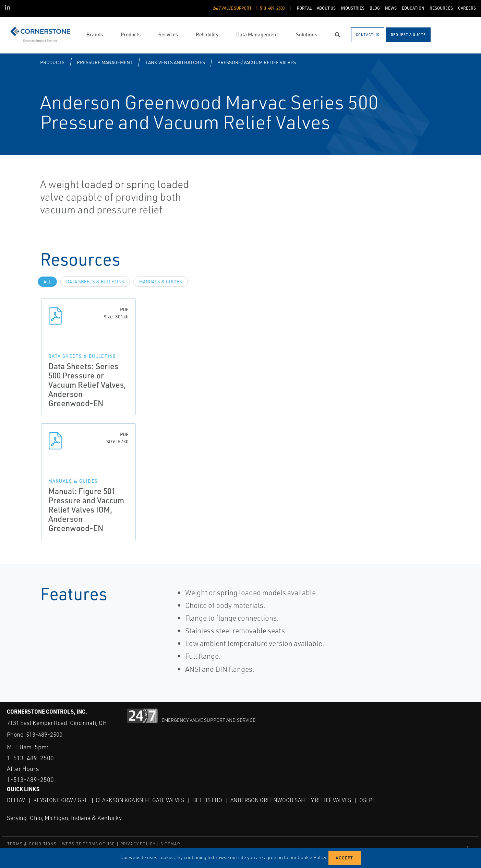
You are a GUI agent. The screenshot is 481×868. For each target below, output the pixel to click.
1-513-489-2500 (30, 758)
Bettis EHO (207, 800)
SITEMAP (170, 844)
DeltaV (16, 800)
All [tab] (47, 282)
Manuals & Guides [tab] (161, 282)
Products (52, 62)
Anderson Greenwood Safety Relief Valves (291, 800)
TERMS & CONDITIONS (32, 844)
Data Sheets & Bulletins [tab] (95, 282)
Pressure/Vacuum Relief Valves (257, 62)
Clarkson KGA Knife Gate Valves (140, 800)
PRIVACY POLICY (138, 844)
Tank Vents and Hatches (175, 62)
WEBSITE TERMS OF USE (89, 844)
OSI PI (367, 800)
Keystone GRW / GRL (60, 800)
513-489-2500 (44, 734)
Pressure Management (105, 62)
